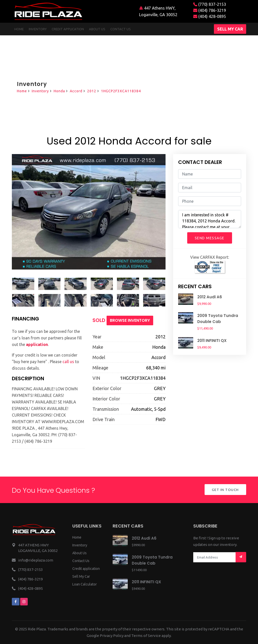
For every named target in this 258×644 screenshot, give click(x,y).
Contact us (121, 29)
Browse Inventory (130, 320)
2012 (92, 91)
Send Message (210, 238)
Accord (76, 91)
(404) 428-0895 (210, 16)
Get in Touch (225, 490)
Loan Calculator (85, 584)
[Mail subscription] (241, 557)
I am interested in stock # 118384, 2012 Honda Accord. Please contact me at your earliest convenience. (210, 219)
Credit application (86, 569)
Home (19, 29)
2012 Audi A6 (210, 297)
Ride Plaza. (37, 629)
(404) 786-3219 (210, 10)
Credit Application (68, 29)
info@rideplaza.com (36, 560)
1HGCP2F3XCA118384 (121, 91)
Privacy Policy (112, 636)
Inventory (38, 29)
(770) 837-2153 (210, 4)
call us (68, 362)
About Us (79, 553)
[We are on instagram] (24, 602)
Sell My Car (81, 576)
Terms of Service (146, 636)
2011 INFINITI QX (212, 341)
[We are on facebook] (16, 602)
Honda (59, 91)
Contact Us (81, 561)
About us (97, 29)
